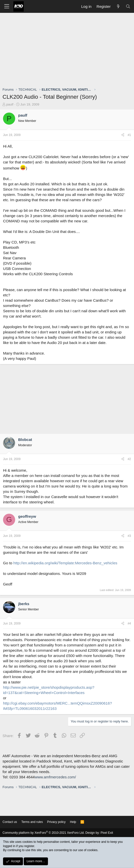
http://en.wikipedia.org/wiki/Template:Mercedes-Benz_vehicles (65, 563)
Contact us (10, 822)
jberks (24, 604)
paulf (10, 104)
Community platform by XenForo (44, 833)
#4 (129, 623)
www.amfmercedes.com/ (55, 777)
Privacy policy (56, 822)
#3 (129, 536)
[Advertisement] (68, 51)
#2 (129, 459)
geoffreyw (27, 516)
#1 (129, 135)
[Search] (128, 6)
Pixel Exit (107, 833)
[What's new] (118, 6)
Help (73, 822)
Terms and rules (32, 822)
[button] (7, 6)
